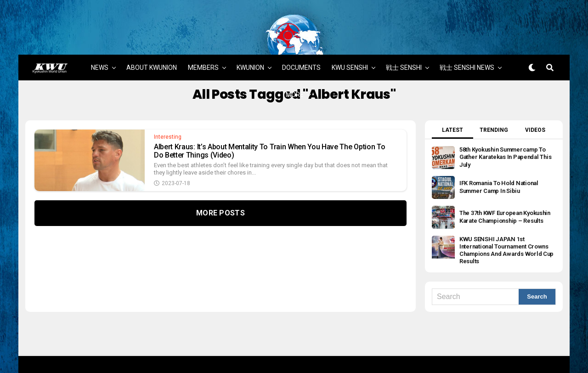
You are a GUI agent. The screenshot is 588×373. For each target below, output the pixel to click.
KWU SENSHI (350, 47)
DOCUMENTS (301, 47)
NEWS (100, 47)
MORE (295, 74)
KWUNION (250, 47)
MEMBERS (203, 47)
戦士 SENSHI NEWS (467, 47)
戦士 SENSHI (404, 47)
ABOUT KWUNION (152, 47)
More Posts (220, 193)
